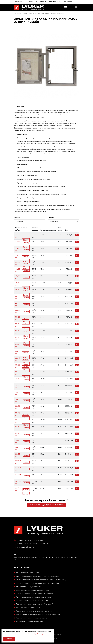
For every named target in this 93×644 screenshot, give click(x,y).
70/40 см (18, 387)
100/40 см (18, 462)
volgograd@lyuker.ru (26, 547)
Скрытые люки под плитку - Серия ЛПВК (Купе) (35, 601)
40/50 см (18, 298)
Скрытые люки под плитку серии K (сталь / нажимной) (38, 583)
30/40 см (18, 250)
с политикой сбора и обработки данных (32, 634)
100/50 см (18, 469)
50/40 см (18, 325)
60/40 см (18, 359)
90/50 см (18, 448)
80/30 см (18, 407)
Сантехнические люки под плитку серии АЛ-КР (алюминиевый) (41, 580)
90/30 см (18, 435)
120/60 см (18, 490)
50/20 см (18, 311)
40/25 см (18, 277)
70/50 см (18, 394)
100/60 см (18, 476)
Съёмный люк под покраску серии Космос (33, 590)
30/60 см (18, 263)
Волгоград (18, 2)
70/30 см (18, 380)
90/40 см (18, 442)
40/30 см (18, 284)
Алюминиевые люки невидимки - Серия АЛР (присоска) (38, 615)
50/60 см (18, 339)
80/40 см (18, 414)
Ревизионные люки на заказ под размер (32, 618)
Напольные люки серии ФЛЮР (28, 608)
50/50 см (18, 332)
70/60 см (18, 400)
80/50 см (18, 421)
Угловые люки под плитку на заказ (30, 622)
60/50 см (18, 366)
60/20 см (18, 346)
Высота (17, 218)
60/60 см (18, 373)
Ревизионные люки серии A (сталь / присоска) (35, 604)
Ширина (51, 218)
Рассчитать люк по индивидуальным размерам (34, 611)
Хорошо (9, 639)
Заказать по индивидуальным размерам (47, 505)
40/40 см (18, 291)
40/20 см (18, 270)
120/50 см (18, 483)
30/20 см (18, 236)
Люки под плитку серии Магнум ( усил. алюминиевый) (37, 576)
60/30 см (18, 353)
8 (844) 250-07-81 (31, 2)
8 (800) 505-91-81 (54, 2)
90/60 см (18, 455)
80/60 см (18, 428)
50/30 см (18, 318)
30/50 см (18, 257)
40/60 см (18, 305)
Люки (25, 13)
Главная (18, 13)
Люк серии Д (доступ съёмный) (28, 587)
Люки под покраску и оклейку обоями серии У (34, 597)
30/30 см (18, 243)
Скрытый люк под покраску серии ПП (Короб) (34, 594)
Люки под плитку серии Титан (28, 573)
